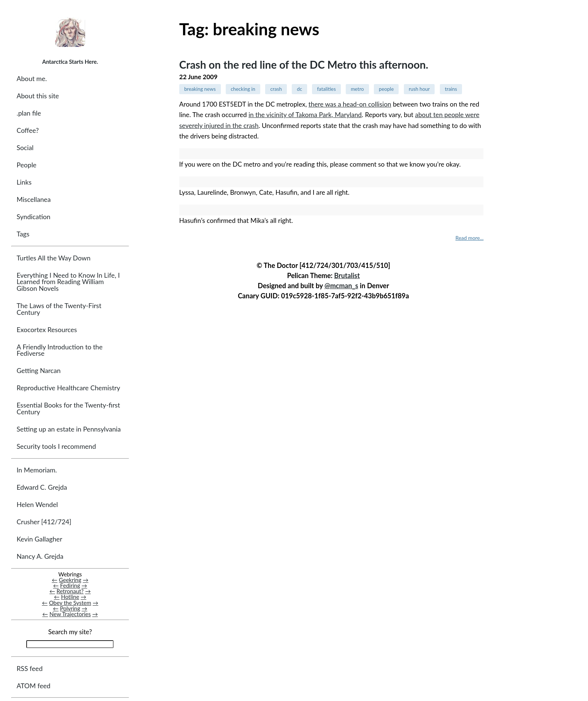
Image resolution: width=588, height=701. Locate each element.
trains (451, 89)
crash (276, 89)
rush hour (419, 89)
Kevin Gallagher (39, 539)
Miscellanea (34, 199)
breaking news (200, 89)
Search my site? (70, 632)
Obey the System (70, 603)
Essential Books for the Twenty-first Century (68, 408)
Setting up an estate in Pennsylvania (69, 429)
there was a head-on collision (350, 104)
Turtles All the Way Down (53, 258)
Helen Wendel (37, 505)
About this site (38, 96)
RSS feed (29, 669)
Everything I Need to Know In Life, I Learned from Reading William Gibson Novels (68, 282)
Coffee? (28, 130)
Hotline (70, 597)
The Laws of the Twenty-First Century (59, 309)
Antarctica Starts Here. (70, 62)
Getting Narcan (38, 371)
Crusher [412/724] (44, 522)
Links (24, 182)
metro (357, 89)
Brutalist (347, 274)
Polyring (70, 608)
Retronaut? (70, 591)
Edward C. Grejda (42, 487)
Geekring (70, 580)
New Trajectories (70, 614)
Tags (23, 234)
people (386, 89)
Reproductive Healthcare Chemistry (68, 388)
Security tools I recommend (56, 446)
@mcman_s (341, 284)
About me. (32, 79)
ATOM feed (33, 686)
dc (300, 89)
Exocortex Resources (47, 330)
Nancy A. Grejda (40, 556)
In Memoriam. (37, 470)
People (26, 165)
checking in (243, 89)
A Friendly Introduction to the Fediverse (59, 350)
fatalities (326, 89)
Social (25, 148)
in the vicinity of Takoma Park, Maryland (305, 115)
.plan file (29, 113)
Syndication (33, 217)
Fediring (70, 585)
